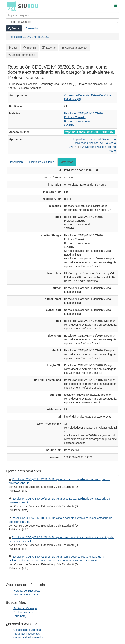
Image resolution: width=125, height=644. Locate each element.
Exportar (51, 48)
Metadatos (67, 162)
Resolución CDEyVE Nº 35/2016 (83, 113)
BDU (11, 6)
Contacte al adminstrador (28, 637)
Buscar (14, 28)
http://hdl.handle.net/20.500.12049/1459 (90, 132)
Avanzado (32, 28)
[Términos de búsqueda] (63, 15)
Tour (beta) (20, 616)
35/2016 (69, 125)
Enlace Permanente (23, 55)
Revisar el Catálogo (25, 608)
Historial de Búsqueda (27, 591)
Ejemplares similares (42, 162)
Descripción (16, 162)
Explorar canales (23, 612)
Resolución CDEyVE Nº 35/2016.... (29, 37)
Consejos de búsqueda (27, 630)
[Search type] (63, 22)
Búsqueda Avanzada (26, 594)
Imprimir (31, 48)
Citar (15, 48)
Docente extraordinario (78, 121)
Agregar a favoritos (76, 48)
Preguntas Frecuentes (27, 634)
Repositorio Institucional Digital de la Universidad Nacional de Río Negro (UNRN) (92, 143)
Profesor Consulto (75, 117)
